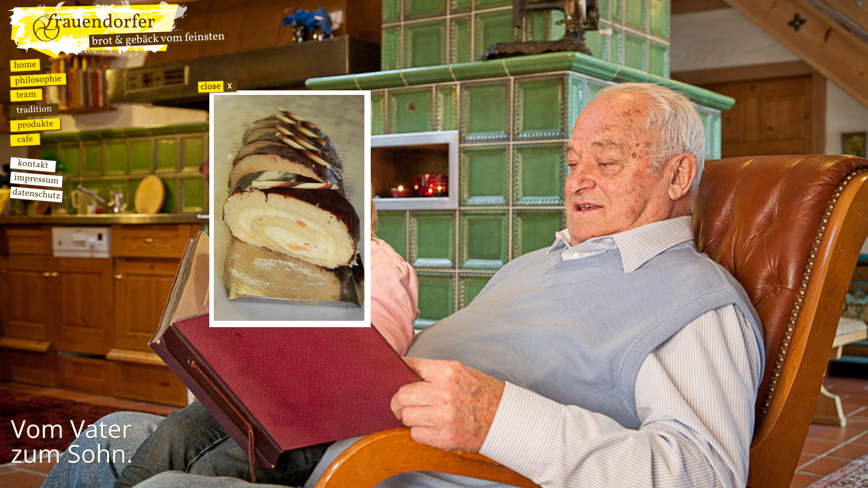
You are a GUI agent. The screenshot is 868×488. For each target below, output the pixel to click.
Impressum (36, 180)
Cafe (25, 140)
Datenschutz (36, 195)
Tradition (34, 110)
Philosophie (38, 80)
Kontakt (33, 165)
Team (26, 95)
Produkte (35, 125)
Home (25, 65)
